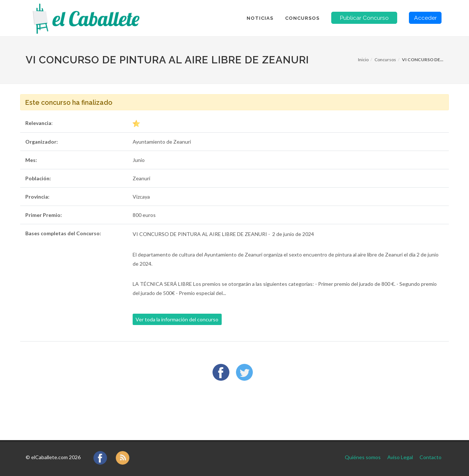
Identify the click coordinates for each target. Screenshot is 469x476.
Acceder (425, 18)
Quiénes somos (363, 457)
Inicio (363, 60)
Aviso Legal (400, 457)
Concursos (385, 60)
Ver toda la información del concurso (177, 319)
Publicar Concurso (364, 18)
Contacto (431, 457)
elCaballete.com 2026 (56, 457)
